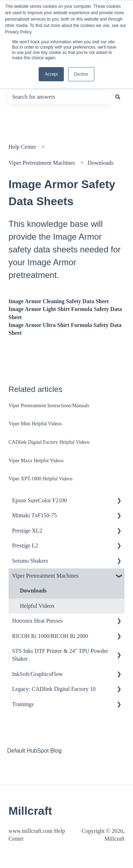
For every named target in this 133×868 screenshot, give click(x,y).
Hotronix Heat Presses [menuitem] (37, 621)
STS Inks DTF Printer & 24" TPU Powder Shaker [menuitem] (60, 655)
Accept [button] (51, 74)
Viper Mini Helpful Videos (35, 424)
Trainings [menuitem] (23, 704)
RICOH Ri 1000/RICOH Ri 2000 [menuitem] (50, 636)
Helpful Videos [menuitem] (37, 606)
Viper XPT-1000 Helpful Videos (41, 479)
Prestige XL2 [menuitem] (27, 531)
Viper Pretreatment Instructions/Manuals (49, 406)
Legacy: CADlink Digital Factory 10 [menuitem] (54, 689)
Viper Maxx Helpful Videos (36, 461)
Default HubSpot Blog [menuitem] (34, 751)
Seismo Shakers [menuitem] (30, 561)
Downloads (101, 163)
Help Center (22, 147)
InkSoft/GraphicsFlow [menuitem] (37, 674)
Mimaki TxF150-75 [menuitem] (34, 515)
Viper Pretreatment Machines (42, 163)
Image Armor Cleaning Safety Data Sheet (59, 301)
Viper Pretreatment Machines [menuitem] (45, 576)
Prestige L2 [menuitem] (25, 545)
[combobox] (60, 97)
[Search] (118, 97)
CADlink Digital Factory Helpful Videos (49, 442)
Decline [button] (81, 74)
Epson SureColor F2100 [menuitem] (40, 500)
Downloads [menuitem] (33, 591)
